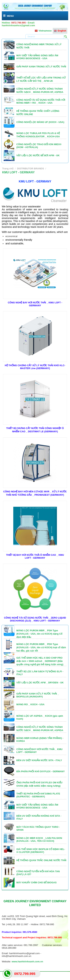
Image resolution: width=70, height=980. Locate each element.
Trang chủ (8, 169)
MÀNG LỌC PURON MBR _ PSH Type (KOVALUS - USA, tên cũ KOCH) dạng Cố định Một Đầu (39, 634)
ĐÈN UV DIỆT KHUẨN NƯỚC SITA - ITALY (39, 760)
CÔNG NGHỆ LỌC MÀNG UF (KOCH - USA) (40, 122)
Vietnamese (43, 31)
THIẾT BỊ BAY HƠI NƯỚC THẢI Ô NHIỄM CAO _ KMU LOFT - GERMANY (35, 556)
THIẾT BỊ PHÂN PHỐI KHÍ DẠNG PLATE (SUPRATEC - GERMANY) (38, 795)
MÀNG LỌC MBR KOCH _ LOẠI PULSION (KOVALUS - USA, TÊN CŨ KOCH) (39, 840)
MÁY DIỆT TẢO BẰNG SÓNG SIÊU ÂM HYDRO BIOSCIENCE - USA (37, 57)
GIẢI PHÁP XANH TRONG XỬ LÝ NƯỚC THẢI (41, 67)
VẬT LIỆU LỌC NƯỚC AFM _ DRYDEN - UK (40, 683)
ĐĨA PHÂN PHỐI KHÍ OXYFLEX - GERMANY (41, 771)
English (60, 31)
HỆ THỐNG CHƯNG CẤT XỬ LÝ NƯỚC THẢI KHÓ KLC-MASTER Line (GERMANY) (35, 367)
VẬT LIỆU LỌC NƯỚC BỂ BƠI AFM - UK (38, 155)
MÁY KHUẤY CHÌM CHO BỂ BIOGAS (36, 882)
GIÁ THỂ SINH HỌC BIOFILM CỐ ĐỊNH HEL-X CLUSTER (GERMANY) (41, 851)
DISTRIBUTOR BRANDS (31, 169)
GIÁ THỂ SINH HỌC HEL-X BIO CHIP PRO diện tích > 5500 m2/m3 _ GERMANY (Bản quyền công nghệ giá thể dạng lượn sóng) (40, 661)
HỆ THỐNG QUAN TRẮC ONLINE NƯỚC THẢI (41, 860)
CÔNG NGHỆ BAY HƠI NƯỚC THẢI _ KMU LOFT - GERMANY (35, 304)
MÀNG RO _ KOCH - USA (30, 704)
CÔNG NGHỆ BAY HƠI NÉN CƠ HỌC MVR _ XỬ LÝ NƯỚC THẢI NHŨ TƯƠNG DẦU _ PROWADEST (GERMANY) (35, 493)
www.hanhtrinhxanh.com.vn (27, 962)
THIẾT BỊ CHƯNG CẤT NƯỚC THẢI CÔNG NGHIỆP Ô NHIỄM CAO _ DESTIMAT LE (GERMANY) (35, 430)
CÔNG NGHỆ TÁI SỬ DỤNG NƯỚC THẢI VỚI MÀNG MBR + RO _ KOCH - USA (41, 101)
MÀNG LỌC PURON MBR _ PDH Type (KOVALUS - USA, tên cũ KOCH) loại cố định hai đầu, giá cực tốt (41, 647)
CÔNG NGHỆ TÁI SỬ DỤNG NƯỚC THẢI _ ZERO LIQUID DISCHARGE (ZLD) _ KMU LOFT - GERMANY (35, 619)
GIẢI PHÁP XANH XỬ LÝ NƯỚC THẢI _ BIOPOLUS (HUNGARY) (38, 695)
